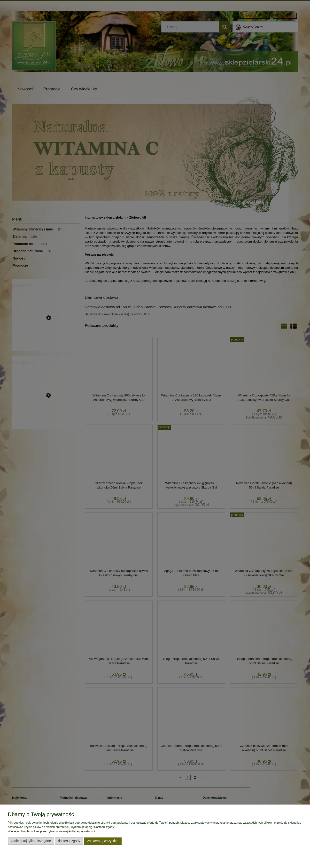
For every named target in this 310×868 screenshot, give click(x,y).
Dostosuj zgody (69, 841)
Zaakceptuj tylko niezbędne (31, 841)
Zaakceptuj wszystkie (103, 841)
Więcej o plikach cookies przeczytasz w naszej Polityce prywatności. (52, 831)
